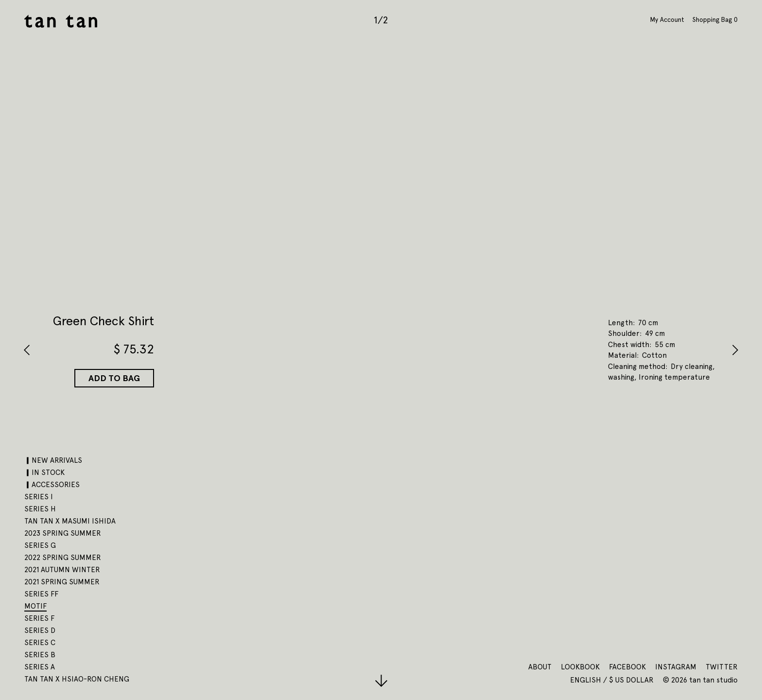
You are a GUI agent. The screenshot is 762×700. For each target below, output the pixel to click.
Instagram (676, 667)
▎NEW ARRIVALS (53, 460)
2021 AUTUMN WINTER (62, 570)
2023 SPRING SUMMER (63, 533)
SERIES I (39, 497)
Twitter (722, 667)
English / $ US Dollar (613, 680)
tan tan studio (61, 21)
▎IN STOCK (44, 472)
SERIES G (40, 545)
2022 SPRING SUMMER (63, 558)
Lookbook (580, 667)
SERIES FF (41, 594)
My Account (667, 19)
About (540, 667)
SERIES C (40, 643)
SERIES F (39, 618)
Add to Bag (114, 378)
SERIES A (40, 667)
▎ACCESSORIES (52, 485)
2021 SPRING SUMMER (62, 582)
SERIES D (40, 630)
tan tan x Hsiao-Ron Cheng (77, 679)
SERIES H (40, 509)
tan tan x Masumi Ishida (70, 521)
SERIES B (40, 655)
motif (35, 606)
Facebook (627, 667)
